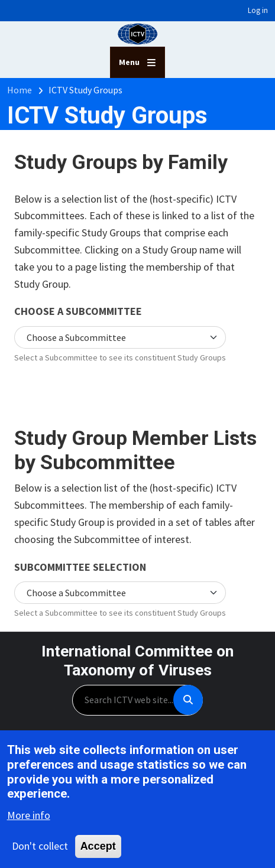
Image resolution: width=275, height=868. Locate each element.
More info (29, 817)
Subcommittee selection (80, 567)
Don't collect (40, 848)
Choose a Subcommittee (78, 311)
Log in (258, 10)
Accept (98, 848)
